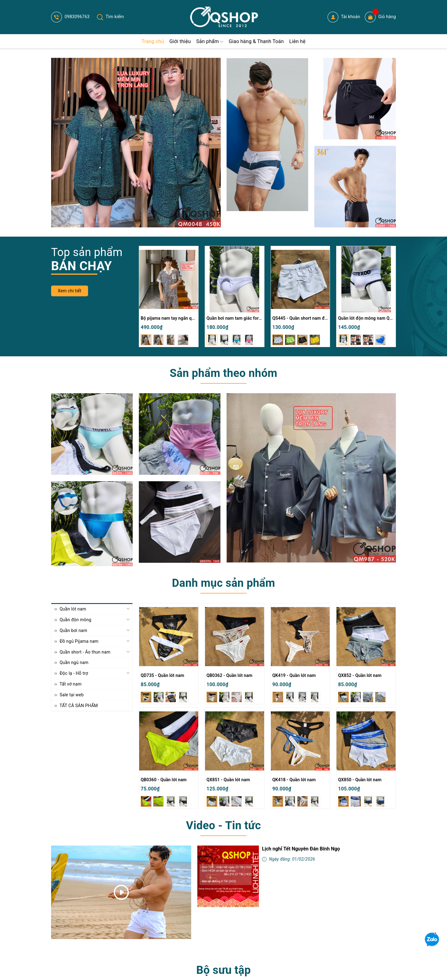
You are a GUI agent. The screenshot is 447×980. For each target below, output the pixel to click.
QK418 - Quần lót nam (294, 780)
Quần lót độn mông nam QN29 (368, 318)
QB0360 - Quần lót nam (164, 780)
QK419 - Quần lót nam (294, 675)
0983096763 (70, 17)
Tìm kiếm (111, 17)
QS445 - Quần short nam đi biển (304, 318)
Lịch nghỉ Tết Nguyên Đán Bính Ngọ (301, 849)
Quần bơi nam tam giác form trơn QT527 (246, 318)
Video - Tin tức (223, 826)
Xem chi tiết (70, 291)
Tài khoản (344, 17)
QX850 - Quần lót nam (360, 780)
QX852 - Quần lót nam (360, 675)
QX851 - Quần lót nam (228, 780)
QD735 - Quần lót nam (162, 675)
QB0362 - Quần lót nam (230, 675)
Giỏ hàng (380, 17)
